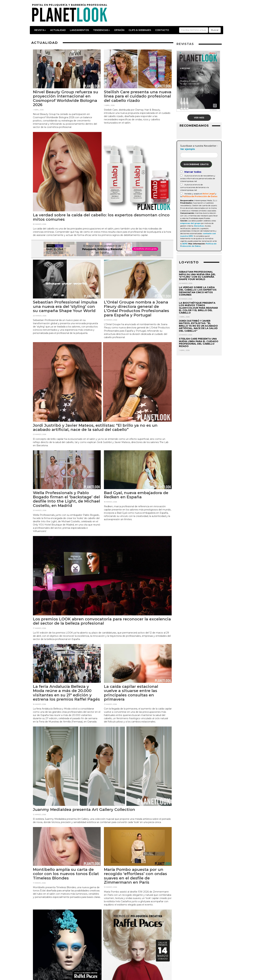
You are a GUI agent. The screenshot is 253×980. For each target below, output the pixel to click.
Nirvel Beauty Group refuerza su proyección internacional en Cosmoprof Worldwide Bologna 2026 (66, 98)
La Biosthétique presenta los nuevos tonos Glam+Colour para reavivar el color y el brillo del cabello (198, 308)
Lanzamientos (79, 30)
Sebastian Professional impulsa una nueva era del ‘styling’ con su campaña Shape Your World (65, 306)
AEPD (185, 244)
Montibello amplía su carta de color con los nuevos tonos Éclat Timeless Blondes (66, 874)
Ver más (199, 118)
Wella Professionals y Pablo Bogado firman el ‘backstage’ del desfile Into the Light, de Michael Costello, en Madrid (66, 499)
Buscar (215, 30)
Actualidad (58, 30)
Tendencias (101, 30)
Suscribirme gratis (196, 164)
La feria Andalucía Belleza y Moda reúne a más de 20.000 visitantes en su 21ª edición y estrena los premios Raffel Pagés (66, 693)
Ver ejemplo (188, 149)
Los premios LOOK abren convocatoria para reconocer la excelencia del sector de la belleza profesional (102, 621)
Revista (40, 30)
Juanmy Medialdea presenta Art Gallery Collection (84, 809)
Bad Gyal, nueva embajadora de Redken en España (136, 495)
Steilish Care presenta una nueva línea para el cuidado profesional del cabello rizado (138, 96)
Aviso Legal (209, 194)
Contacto (162, 30)
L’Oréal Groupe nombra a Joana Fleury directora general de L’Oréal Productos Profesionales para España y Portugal (137, 309)
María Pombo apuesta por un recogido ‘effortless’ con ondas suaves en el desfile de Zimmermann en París (135, 876)
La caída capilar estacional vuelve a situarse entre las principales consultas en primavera (131, 693)
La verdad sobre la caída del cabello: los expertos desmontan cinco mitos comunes (101, 217)
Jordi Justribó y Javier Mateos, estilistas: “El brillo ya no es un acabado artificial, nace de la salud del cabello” (95, 427)
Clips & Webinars (140, 30)
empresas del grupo (190, 223)
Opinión (119, 30)
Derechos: (199, 226)
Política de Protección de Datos (200, 196)
